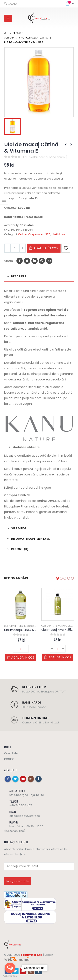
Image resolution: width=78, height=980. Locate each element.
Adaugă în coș (46, 248)
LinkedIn (35, 261)
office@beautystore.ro (25, 816)
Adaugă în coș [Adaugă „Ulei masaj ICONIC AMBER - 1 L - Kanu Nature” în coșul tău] (23, 657)
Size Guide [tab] (19, 528)
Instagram (31, 779)
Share (9, 261)
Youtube (23, 779)
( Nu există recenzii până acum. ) (45, 157)
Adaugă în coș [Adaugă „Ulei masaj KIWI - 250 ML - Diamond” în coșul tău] (60, 657)
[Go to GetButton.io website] (10, 976)
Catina (23, 234)
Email (49, 261)
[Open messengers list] (10, 968)
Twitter (27, 261)
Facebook (20, 261)
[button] (57, 578)
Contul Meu (12, 753)
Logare (9, 759)
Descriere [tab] (19, 276)
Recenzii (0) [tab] (20, 549)
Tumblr (38, 779)
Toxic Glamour (32, 626)
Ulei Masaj (59, 234)
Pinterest (42, 261)
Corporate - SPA (39, 234)
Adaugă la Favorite (66, 248)
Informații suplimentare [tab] (30, 539)
